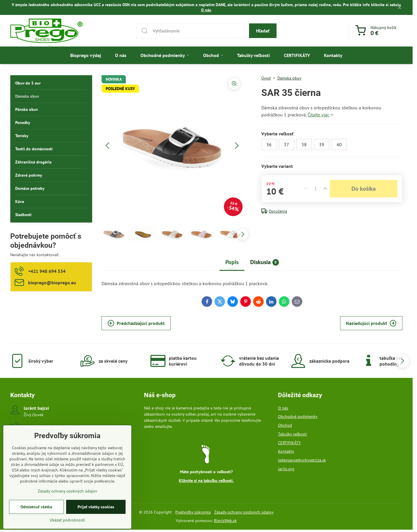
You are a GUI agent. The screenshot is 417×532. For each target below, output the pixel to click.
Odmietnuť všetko (36, 515)
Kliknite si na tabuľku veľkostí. (206, 481)
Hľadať (263, 31)
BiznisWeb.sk (225, 521)
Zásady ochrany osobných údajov (244, 512)
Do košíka (364, 189)
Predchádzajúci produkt (136, 323)
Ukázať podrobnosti (67, 528)
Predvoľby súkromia (193, 512)
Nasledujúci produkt (371, 323)
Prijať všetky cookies (96, 515)
